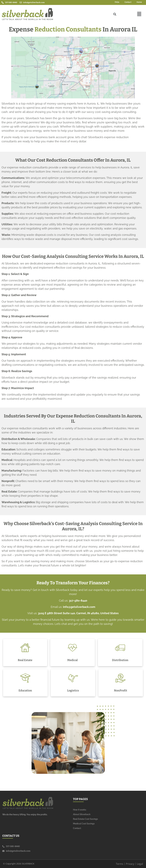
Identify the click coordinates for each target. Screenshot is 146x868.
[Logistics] (73, 678)
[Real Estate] (25, 648)
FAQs (117, 2)
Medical (72, 660)
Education (25, 691)
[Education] (25, 678)
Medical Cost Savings (84, 824)
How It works (80, 810)
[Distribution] (120, 648)
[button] (139, 14)
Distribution (120, 660)
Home (139, 2)
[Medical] (72, 648)
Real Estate (25, 660)
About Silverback (82, 814)
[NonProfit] (121, 678)
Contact (128, 2)
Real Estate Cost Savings (85, 819)
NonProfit (121, 691)
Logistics (73, 691)
